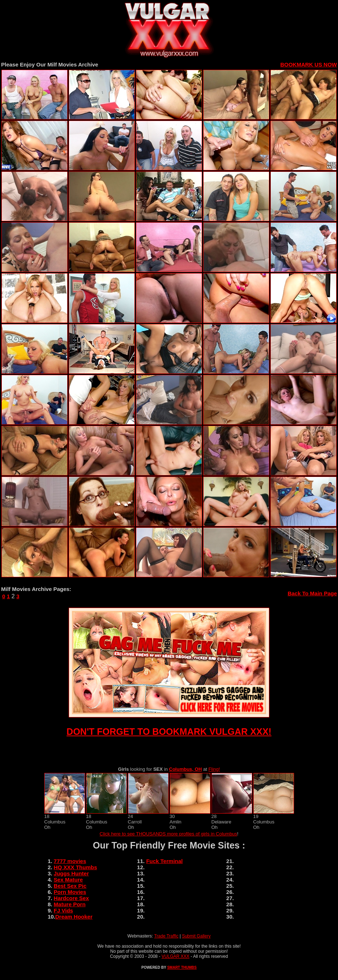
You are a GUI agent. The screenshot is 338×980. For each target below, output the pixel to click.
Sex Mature (68, 880)
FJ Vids (63, 910)
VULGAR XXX (175, 956)
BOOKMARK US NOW (309, 64)
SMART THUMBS (182, 967)
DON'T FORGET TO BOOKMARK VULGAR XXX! (169, 732)
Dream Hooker (74, 917)
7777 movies (70, 861)
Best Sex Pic (70, 886)
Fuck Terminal (164, 861)
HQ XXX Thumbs (75, 867)
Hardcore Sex (71, 898)
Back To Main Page (312, 593)
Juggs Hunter (71, 873)
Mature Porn (70, 904)
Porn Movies (70, 892)
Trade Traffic (166, 936)
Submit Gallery (196, 936)
